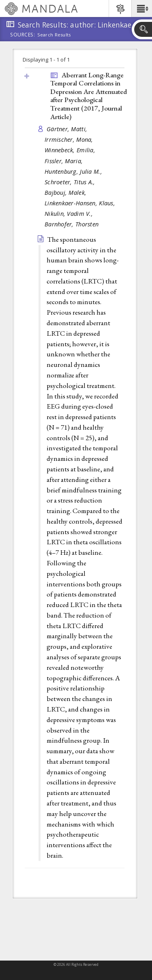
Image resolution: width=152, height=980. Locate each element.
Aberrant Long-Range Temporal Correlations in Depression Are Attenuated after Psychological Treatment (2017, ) (89, 96)
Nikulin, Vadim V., (70, 214)
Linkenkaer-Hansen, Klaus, (81, 203)
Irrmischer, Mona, (70, 140)
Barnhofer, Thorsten (72, 224)
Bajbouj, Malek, (66, 193)
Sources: (23, 35)
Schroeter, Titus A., (71, 182)
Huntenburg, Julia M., (74, 171)
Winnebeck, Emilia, (71, 150)
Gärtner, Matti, (68, 129)
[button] (142, 9)
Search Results (54, 35)
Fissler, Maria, (64, 161)
